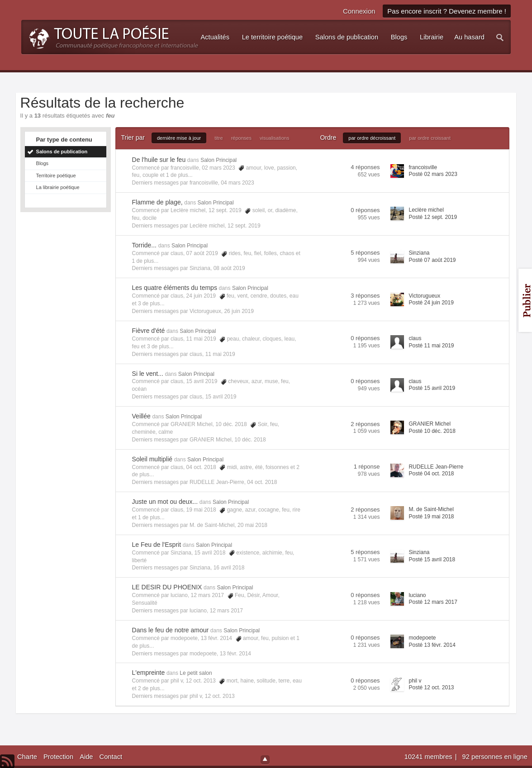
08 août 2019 (229, 268)
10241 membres (429, 757)
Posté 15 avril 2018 (432, 559)
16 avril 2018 (229, 568)
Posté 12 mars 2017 (433, 602)
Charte (27, 757)
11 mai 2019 (220, 354)
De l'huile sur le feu (159, 160)
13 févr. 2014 (235, 654)
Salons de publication (62, 152)
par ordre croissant (430, 138)
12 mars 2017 (226, 611)
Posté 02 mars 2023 (433, 174)
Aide (86, 757)
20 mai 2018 (252, 525)
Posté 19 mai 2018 (431, 517)
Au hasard (469, 37)
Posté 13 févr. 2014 (432, 645)
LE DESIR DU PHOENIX (167, 587)
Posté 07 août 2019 (432, 260)
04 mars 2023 (237, 183)
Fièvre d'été (149, 331)
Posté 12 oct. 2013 (431, 687)
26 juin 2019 (239, 311)
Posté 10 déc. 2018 (432, 431)
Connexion (359, 11)
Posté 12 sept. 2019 (433, 217)
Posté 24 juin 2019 (431, 303)
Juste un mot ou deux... (165, 502)
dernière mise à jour (179, 138)
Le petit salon (196, 673)
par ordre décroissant (372, 138)
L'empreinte (149, 673)
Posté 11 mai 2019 (431, 346)
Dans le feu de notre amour (171, 630)
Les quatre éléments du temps (175, 288)
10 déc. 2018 (250, 440)
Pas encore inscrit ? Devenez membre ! (447, 11)
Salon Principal (218, 160)
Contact (111, 757)
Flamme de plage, (157, 202)
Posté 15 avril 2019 (432, 388)
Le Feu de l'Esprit (157, 545)
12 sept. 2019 (244, 226)
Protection (58, 757)
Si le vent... (148, 374)
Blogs (43, 163)
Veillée (141, 416)
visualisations (274, 138)
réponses (241, 138)
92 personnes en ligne (495, 757)
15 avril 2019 (221, 397)
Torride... (144, 245)
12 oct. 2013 (220, 696)
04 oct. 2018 (262, 482)
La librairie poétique (58, 187)
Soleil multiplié (152, 459)
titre (218, 138)
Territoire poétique (56, 175)
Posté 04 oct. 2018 (431, 474)
